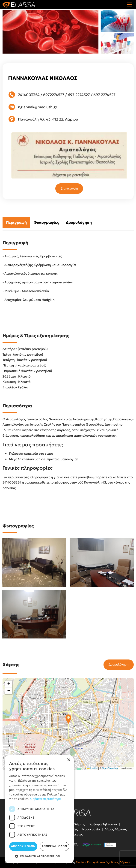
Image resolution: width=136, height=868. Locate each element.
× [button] (69, 760)
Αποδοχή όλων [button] (23, 846)
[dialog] (39, 809)
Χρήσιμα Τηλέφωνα (103, 824)
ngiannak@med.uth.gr (38, 107)
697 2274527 (79, 95)
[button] (68, 719)
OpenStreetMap (111, 768)
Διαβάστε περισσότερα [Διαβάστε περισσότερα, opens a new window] (45, 799)
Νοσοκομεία (91, 829)
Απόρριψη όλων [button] (54, 846)
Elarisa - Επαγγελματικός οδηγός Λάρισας (103, 862)
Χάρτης (80, 824)
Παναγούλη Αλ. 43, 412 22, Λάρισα (48, 119)
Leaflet (92, 768)
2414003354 (29, 95)
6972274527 (54, 95)
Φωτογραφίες (46, 222)
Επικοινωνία (69, 188)
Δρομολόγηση (79, 222)
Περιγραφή (16, 222)
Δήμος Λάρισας (116, 829)
